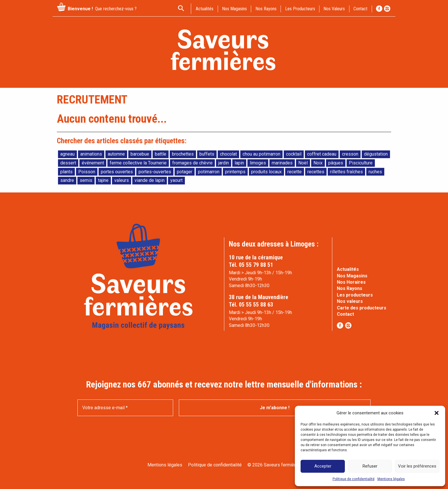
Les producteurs (300, 9)
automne (116, 154)
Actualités (348, 269)
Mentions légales (391, 479)
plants (66, 172)
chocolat (228, 154)
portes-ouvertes (155, 172)
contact (360, 9)
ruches (375, 172)
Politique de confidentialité (354, 479)
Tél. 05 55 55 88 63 (251, 305)
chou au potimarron (261, 154)
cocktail (294, 154)
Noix (318, 163)
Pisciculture (361, 163)
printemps (235, 172)
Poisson (87, 172)
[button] (437, 413)
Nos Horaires (351, 282)
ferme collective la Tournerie (138, 163)
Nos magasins (234, 9)
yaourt (176, 180)
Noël (303, 163)
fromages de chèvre (192, 163)
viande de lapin (150, 180)
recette (295, 172)
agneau (67, 154)
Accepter (323, 466)
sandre (67, 180)
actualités (205, 9)
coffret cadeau (322, 154)
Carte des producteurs (362, 308)
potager (185, 172)
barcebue (140, 154)
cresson (350, 154)
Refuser (370, 466)
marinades (282, 163)
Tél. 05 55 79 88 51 (251, 265)
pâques (336, 163)
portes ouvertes (117, 172)
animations (91, 154)
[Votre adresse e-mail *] (125, 408)
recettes (316, 172)
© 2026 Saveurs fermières (274, 465)
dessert (68, 163)
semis (86, 180)
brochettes (183, 154)
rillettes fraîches (346, 172)
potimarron (209, 172)
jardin (224, 163)
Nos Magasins (352, 276)
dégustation (376, 154)
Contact (345, 314)
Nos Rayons (350, 288)
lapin (239, 163)
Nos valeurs (334, 9)
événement (93, 163)
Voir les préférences (417, 466)
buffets (207, 154)
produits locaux (266, 172)
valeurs (122, 180)
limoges (258, 163)
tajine (103, 180)
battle (161, 154)
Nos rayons (266, 9)
